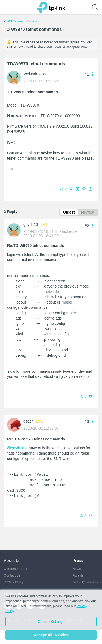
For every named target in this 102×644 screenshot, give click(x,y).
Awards (78, 575)
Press (78, 560)
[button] (91, 189)
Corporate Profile (16, 569)
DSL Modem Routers (22, 21)
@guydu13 (16, 448)
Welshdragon (35, 74)
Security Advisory (85, 582)
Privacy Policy (14, 582)
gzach (28, 421)
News (77, 569)
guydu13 (31, 224)
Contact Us (12, 575)
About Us (12, 560)
